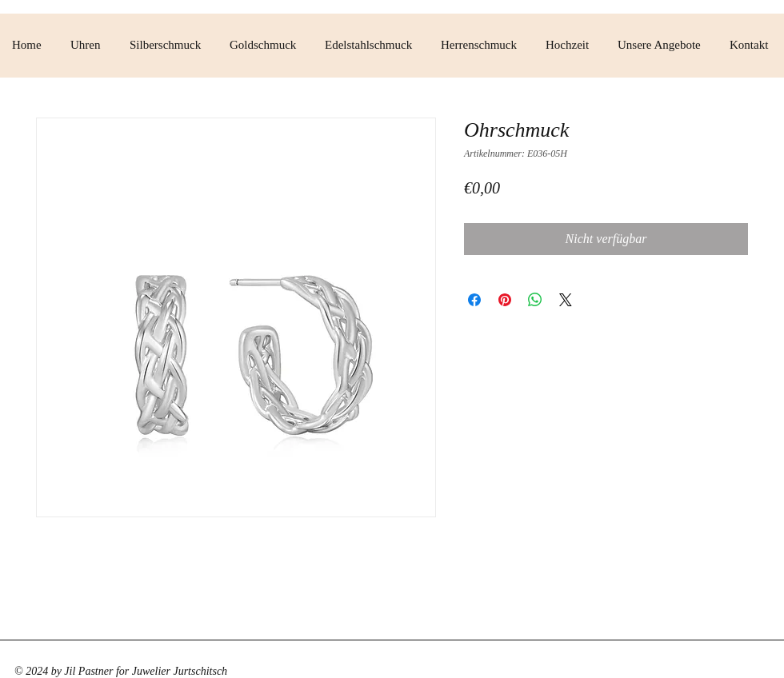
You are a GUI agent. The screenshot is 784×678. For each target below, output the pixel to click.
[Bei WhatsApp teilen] (535, 300)
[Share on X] (566, 300)
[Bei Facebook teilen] (474, 300)
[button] (88, 45)
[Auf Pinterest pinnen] (505, 300)
